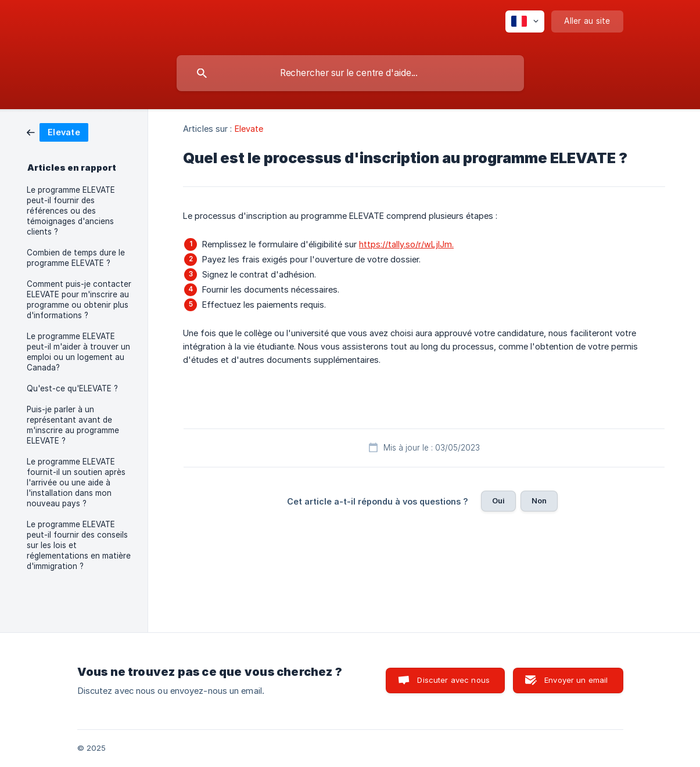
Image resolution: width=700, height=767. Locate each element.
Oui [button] (498, 500)
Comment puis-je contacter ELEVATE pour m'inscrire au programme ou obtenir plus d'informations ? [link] (79, 300)
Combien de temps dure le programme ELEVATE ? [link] (76, 258)
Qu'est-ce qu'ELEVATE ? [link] (72, 388)
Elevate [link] (249, 129)
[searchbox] (350, 73)
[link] (58, 132)
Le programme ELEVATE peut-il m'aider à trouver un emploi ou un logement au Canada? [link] (78, 352)
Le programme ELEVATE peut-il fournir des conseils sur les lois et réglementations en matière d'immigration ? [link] (79, 545)
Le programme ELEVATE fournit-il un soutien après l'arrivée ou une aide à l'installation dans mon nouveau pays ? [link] (76, 482)
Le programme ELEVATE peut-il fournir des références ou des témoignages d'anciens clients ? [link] (71, 211)
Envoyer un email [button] (576, 680)
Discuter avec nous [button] (453, 680)
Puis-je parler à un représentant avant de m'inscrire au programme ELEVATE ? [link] (73, 425)
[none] (525, 21)
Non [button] (539, 500)
